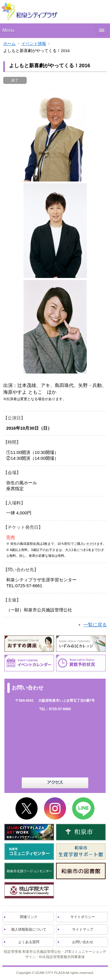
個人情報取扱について (29, 929)
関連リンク (29, 917)
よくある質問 (29, 942)
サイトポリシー (83, 917)
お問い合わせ (83, 942)
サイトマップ (83, 929)
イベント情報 (34, 44)
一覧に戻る (95, 625)
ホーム (9, 44)
